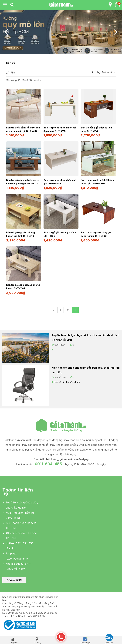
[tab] (12, 5)
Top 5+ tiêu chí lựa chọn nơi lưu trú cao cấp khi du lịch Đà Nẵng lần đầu (85, 336)
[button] (108, 72)
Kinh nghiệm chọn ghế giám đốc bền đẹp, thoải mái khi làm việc (86, 369)
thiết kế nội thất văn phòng (67, 381)
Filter (11, 73)
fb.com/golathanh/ (17, 557)
